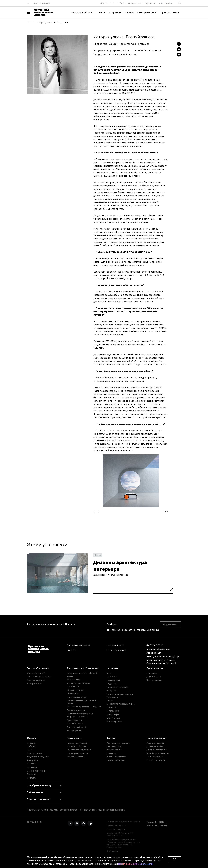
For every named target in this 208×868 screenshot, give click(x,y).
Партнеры (32, 767)
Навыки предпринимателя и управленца (120, 696)
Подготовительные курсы (39, 677)
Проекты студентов (170, 13)
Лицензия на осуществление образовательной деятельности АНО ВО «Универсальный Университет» (123, 844)
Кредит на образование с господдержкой (120, 835)
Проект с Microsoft (156, 760)
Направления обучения (82, 13)
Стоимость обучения (77, 746)
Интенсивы (112, 668)
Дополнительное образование (82, 668)
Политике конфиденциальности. (136, 864)
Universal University (42, 3)
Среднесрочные (75, 720)
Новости (104, 3)
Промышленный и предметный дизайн (81, 702)
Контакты (32, 778)
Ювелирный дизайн (76, 690)
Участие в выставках (116, 757)
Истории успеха (135, 3)
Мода (109, 673)
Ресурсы (31, 764)
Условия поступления (77, 743)
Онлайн (110, 701)
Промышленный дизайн (118, 687)
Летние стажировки (116, 760)
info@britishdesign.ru (158, 649)
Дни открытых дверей (147, 13)
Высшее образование (38, 668)
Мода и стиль (73, 686)
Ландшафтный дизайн (77, 727)
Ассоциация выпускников (119, 743)
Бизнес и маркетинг (36, 680)
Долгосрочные (153, 677)
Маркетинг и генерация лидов (121, 704)
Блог (113, 3)
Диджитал (111, 684)
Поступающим (115, 13)
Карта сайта (113, 851)
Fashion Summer (154, 757)
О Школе (101, 13)
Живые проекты (114, 750)
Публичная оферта (116, 826)
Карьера (129, 13)
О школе (31, 738)
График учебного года (77, 753)
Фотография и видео (77, 697)
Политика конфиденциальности (123, 822)
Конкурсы (111, 753)
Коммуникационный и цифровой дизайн (82, 675)
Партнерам (150, 3)
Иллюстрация (73, 679)
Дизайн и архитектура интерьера (129, 44)
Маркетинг (112, 677)
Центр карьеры (114, 746)
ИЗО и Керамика (75, 724)
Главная (31, 23)
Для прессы (33, 760)
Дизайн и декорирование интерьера (84, 707)
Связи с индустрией (37, 771)
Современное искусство (79, 683)
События (122, 3)
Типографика (113, 711)
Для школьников (155, 668)
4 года (98, 555)
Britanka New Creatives (158, 753)
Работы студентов (116, 650)
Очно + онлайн (113, 718)
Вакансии (31, 774)
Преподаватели (34, 753)
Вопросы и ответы (76, 757)
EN (28, 3)
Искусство (112, 708)
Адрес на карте (154, 653)
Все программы (35, 684)
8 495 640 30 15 (167, 3)
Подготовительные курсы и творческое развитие (80, 715)
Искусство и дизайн (37, 673)
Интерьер (111, 691)
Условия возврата (116, 829)
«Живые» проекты (155, 746)
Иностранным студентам (79, 750)
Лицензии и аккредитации (39, 757)
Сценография (73, 693)
